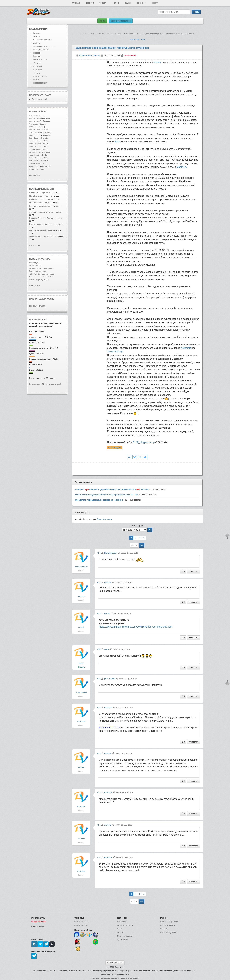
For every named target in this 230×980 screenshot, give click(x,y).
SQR (117, 142)
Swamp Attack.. (35, 152)
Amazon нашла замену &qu (42, 212)
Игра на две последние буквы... (41, 268)
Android (115, 3)
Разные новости (41, 60)
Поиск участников (125, 936)
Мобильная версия (115, 963)
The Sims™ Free (36, 132)
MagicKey (182, 167)
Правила (164, 929)
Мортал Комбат (35, 115)
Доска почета (123, 940)
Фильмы (37, 63)
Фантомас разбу (36, 121)
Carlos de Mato (35, 147)
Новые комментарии (42, 299)
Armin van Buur (35, 141)
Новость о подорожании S (41, 193)
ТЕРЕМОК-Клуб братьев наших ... (42, 274)
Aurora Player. (35, 166)
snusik (81, 627)
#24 (99, 553)
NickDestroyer (81, 567)
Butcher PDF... (35, 161)
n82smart (186, 348)
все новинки (35, 175)
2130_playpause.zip (144, 442)
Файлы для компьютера (44, 46)
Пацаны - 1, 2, (35, 127)
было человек (104, 519)
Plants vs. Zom (35, 130)
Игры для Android (41, 50)
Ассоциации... (35, 263)
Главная (76, 3)
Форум (155, 3)
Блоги (120, 929)
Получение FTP (81, 925)
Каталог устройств (125, 925)
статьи (157, 62)
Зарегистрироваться (121, 21)
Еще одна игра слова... (38, 271)
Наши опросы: (38, 320)
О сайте (121, 933)
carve (81, 663)
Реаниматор (122, 922)
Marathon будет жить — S (41, 196)
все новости (35, 245)
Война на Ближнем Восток (41, 199)
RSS (143, 39)
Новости (90, 3)
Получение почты (82, 922)
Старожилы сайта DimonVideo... (42, 277)
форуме (46, 259)
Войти (102, 21)
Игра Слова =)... (35, 266)
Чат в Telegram (115, 448)
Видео (128, 3)
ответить (194, 571)
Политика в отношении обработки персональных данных (115, 978)
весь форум (35, 285)
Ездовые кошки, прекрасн (41, 206)
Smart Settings (115, 352)
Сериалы (38, 66)
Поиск (36, 80)
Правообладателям (168, 933)
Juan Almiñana (35, 149)
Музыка (37, 56)
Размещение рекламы (170, 922)
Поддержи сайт (40, 83)
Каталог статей (40, 76)
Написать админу (168, 925)
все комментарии (37, 306)
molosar (81, 597)
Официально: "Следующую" (42, 236)
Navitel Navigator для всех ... (40, 280)
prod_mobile (81, 693)
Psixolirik (81, 722)
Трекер (103, 3)
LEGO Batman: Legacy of (41, 203)
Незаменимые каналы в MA (42, 224)
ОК (142, 545)
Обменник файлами (43, 40)
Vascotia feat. (34, 155)
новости (49, 189)
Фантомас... (34, 124)
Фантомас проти (36, 118)
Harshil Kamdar (35, 158)
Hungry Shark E (35, 135)
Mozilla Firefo (34, 169)
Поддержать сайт (40, 95)
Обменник (141, 3)
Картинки (38, 70)
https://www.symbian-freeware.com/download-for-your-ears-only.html (135, 627)
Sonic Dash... (34, 138)
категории (135, 39)
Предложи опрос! (53, 384)
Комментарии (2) (37, 384)
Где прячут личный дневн (41, 230)
